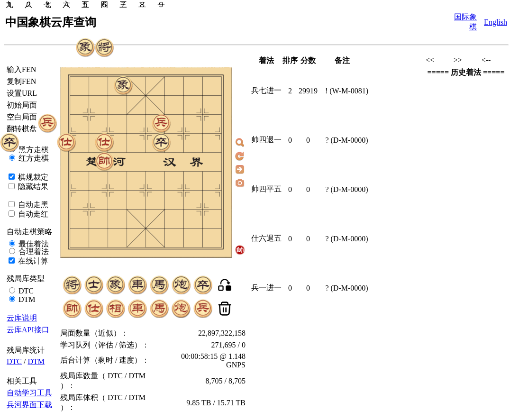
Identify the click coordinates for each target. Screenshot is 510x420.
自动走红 (32, 214)
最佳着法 (33, 244)
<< (430, 60)
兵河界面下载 (29, 405)
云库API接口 (28, 330)
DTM (26, 299)
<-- (486, 60)
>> (458, 60)
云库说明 (22, 318)
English (496, 22)
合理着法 (33, 251)
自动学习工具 (29, 393)
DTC (25, 291)
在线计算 (32, 261)
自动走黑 (32, 205)
